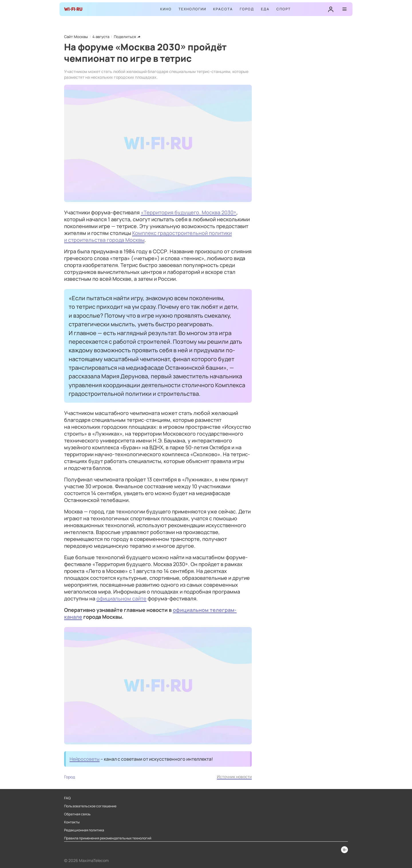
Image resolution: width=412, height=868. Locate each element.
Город (247, 9)
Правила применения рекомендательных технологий (108, 838)
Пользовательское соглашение (90, 806)
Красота (223, 9)
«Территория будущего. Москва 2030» (189, 212)
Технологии (192, 9)
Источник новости (234, 777)
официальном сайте (121, 598)
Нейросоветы (85, 759)
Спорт (284, 9)
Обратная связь (77, 814)
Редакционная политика (84, 830)
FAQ (67, 798)
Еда (265, 9)
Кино (166, 9)
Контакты (72, 822)
